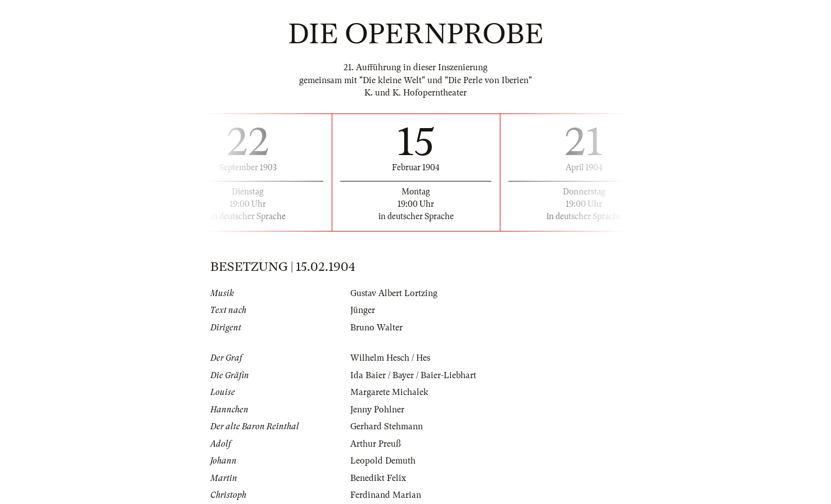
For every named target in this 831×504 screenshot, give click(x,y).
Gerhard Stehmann (387, 426)
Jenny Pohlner (377, 410)
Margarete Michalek (389, 392)
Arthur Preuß (376, 444)
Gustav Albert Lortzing (394, 293)
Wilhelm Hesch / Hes (390, 358)
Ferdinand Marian (386, 495)
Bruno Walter (376, 328)
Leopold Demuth (383, 461)
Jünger (363, 310)
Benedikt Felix (378, 478)
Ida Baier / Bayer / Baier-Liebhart (413, 375)
